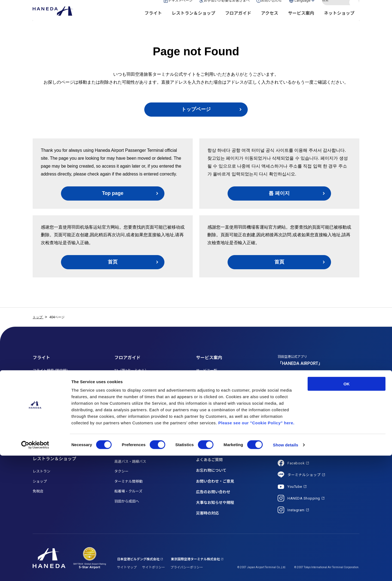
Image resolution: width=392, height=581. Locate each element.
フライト (153, 22)
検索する (355, 9)
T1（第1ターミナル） (131, 370)
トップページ (196, 109)
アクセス (270, 22)
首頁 (279, 262)
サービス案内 (301, 22)
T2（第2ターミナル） (131, 380)
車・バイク (123, 442)
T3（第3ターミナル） (131, 390)
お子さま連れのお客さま (215, 390)
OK (347, 509)
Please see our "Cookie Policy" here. (256, 548)
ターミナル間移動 (128, 481)
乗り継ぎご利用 (45, 420)
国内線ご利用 (43, 400)
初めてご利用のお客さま (215, 410)
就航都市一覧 (43, 440)
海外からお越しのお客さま (217, 420)
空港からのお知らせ (213, 438)
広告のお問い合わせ (213, 492)
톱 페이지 (279, 193)
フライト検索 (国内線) (50, 370)
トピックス (206, 449)
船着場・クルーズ (128, 491)
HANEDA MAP (125, 400)
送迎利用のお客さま (212, 400)
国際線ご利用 (43, 410)
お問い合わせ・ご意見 (215, 481)
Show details (286, 570)
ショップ (40, 481)
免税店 (38, 491)
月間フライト (43, 390)
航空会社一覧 (43, 430)
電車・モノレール (128, 432)
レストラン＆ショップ (194, 22)
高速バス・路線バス (130, 462)
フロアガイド (238, 22)
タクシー (121, 471)
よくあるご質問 (209, 460)
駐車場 (120, 452)
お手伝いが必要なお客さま (217, 380)
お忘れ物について (211, 470)
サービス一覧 (207, 370)
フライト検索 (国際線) (50, 380)
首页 (113, 262)
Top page (113, 193)
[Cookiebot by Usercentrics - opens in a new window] (35, 570)
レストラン (42, 471)
